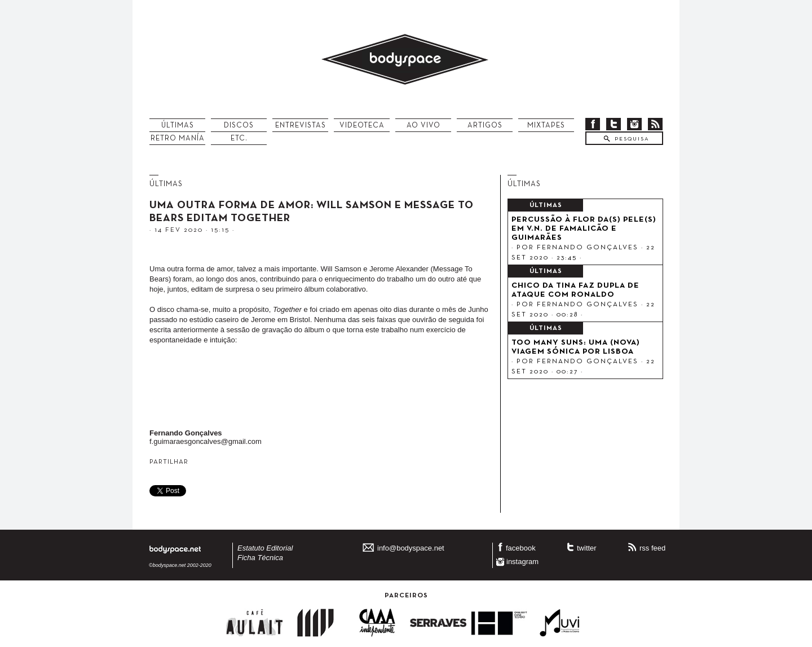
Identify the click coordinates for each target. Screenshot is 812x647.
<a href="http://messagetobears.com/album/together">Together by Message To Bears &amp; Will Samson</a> (321, 389)
